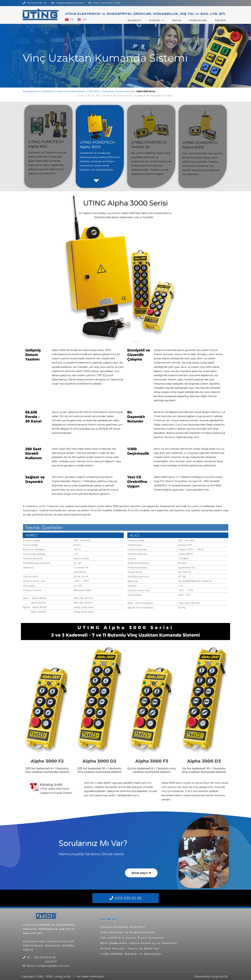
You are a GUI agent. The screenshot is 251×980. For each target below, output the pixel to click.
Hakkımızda (198, 20)
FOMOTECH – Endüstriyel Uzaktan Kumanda (111, 91)
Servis (177, 20)
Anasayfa (134, 20)
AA (149, 783)
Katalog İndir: (51, 785)
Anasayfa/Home (31, 91)
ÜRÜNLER (47, 91)
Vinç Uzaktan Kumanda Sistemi (105, 58)
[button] (89, 180)
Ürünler (157, 20)
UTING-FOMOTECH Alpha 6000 (200, 145)
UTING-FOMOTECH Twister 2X (149, 145)
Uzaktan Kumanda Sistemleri (70, 91)
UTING (27, 925)
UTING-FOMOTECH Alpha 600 (46, 144)
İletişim (220, 20)
